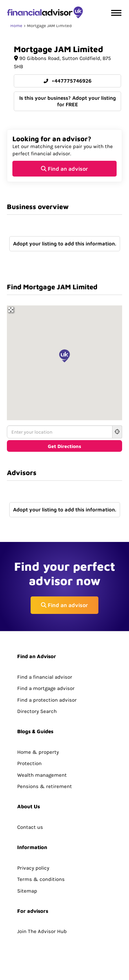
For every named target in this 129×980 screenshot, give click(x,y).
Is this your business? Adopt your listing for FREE (68, 101)
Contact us (30, 827)
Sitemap (27, 891)
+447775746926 (68, 81)
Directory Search (37, 711)
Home (16, 26)
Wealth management (42, 775)
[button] (65, 356)
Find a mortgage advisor (46, 688)
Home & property (38, 752)
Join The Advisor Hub (42, 931)
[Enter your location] (60, 432)
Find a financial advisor (45, 677)
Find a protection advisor (47, 700)
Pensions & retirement (45, 786)
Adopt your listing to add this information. (65, 244)
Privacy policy (33, 868)
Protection (29, 763)
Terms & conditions (41, 879)
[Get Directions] (64, 446)
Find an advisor (64, 169)
